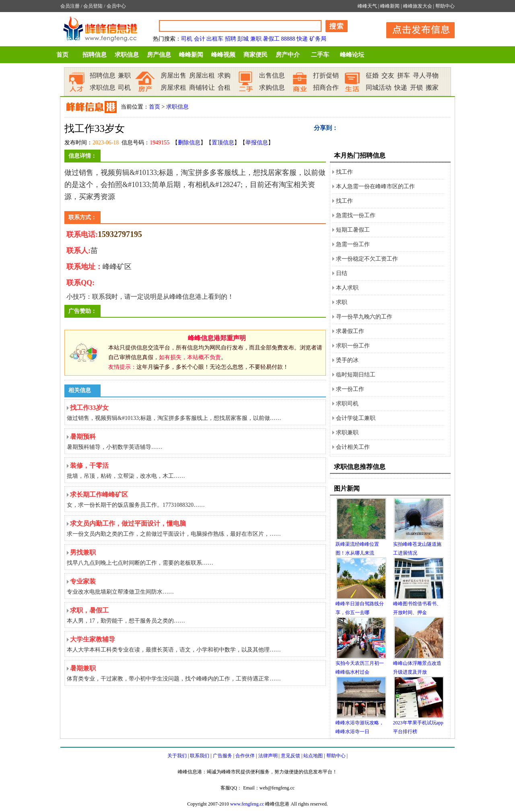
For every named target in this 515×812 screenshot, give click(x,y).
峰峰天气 (367, 6)
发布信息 (416, 29)
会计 (200, 39)
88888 (288, 39)
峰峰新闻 (390, 6)
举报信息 (257, 143)
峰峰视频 (223, 55)
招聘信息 (95, 55)
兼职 (256, 39)
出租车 (215, 39)
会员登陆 (93, 6)
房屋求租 (173, 87)
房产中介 (288, 55)
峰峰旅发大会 (418, 6)
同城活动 (379, 87)
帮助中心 (445, 6)
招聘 (231, 39)
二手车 (320, 55)
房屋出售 (173, 75)
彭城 (243, 39)
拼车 (404, 75)
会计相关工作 (353, 447)
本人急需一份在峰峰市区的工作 (375, 186)
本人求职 (347, 288)
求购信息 (272, 87)
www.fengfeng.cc (247, 804)
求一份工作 (350, 389)
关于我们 (177, 756)
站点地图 (313, 756)
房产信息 (159, 55)
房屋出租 (202, 75)
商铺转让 (202, 87)
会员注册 (70, 6)
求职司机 (347, 404)
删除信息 (189, 143)
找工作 (344, 172)
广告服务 (222, 756)
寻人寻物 (426, 75)
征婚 (372, 75)
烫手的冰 (347, 360)
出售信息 (272, 75)
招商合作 (326, 87)
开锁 (416, 87)
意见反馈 (290, 756)
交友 (388, 75)
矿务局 (318, 39)
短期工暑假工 (353, 230)
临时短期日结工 (356, 375)
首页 (62, 55)
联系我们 (200, 756)
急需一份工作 (353, 244)
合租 (224, 87)
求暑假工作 (350, 331)
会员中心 (116, 6)
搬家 (432, 87)
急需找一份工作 (356, 215)
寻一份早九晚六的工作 (364, 317)
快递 (302, 39)
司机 (187, 39)
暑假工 (271, 39)
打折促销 (326, 75)
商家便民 (255, 55)
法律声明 (268, 756)
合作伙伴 (245, 756)
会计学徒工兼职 (356, 418)
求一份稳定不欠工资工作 (367, 259)
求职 (342, 302)
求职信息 (127, 55)
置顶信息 (223, 143)
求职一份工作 (353, 346)
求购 (224, 75)
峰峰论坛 (352, 55)
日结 (342, 273)
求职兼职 (347, 433)
